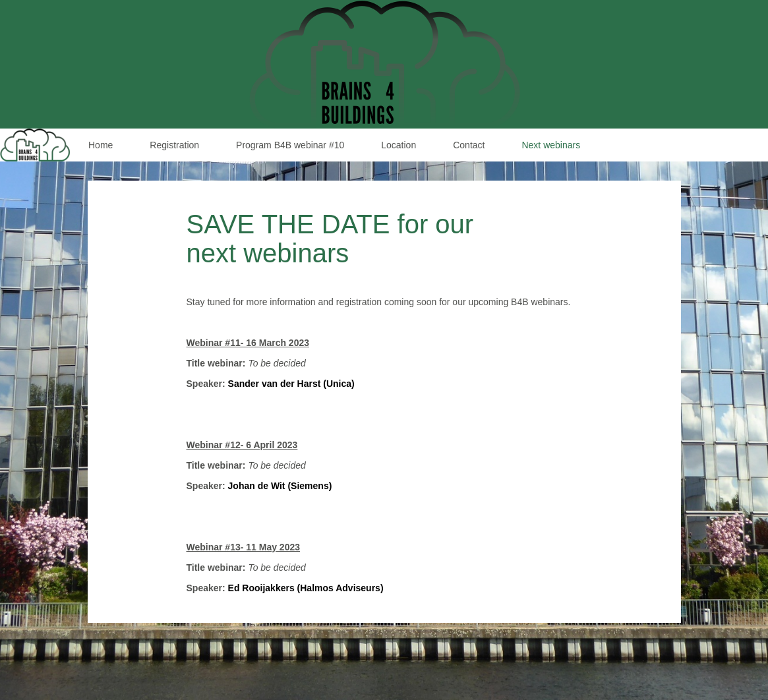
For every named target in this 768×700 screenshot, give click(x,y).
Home (101, 145)
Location (399, 145)
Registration (174, 145)
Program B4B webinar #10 (290, 145)
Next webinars (551, 145)
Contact (469, 145)
